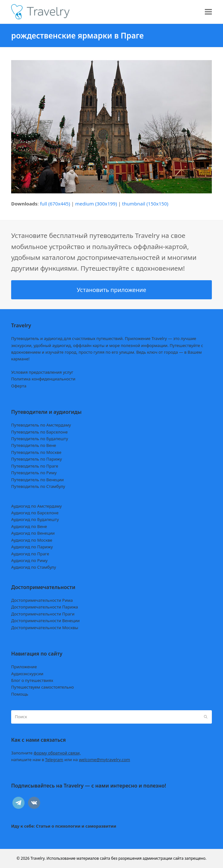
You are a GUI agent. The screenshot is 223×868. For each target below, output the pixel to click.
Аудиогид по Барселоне (35, 513)
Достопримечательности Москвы (45, 628)
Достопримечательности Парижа (45, 607)
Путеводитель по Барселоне (39, 432)
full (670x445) (55, 204)
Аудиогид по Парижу (32, 547)
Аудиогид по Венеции (33, 533)
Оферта (19, 386)
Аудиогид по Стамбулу (34, 567)
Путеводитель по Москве (36, 452)
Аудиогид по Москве (32, 540)
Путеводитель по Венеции (37, 480)
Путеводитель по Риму (34, 473)
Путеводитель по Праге (35, 466)
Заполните (46, 753)
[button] (208, 12)
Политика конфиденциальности (43, 379)
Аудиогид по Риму (29, 560)
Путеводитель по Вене (34, 445)
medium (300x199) (96, 204)
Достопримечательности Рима (42, 600)
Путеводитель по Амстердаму (41, 425)
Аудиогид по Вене (29, 526)
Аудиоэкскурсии (27, 674)
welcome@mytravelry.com (105, 760)
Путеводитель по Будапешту (40, 439)
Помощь (20, 694)
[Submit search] (206, 717)
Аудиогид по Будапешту (35, 519)
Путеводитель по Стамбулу (38, 486)
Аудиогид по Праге (30, 554)
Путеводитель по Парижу (36, 459)
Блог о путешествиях (32, 680)
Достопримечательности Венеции (45, 621)
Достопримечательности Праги (43, 614)
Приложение (24, 667)
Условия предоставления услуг (42, 372)
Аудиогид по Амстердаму (36, 506)
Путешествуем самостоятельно (43, 687)
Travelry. (38, 858)
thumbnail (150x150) (145, 204)
